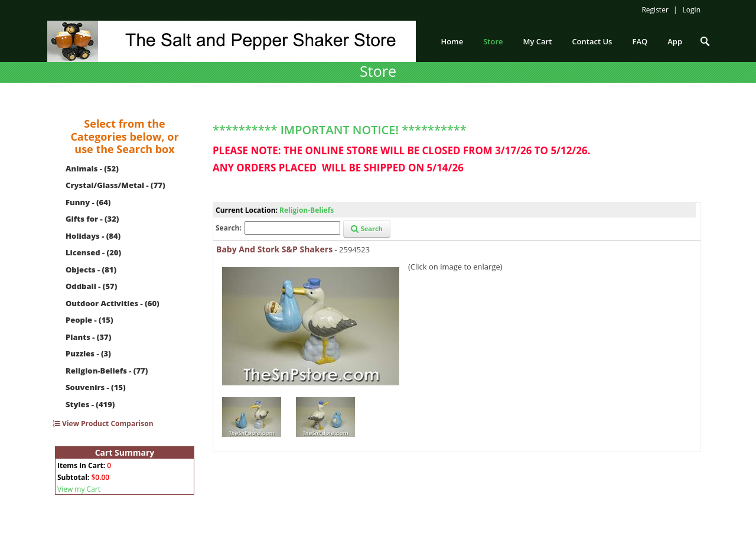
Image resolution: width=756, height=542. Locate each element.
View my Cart (79, 489)
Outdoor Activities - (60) (113, 303)
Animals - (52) (92, 168)
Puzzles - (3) (88, 353)
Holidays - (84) (93, 236)
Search (367, 228)
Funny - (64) (88, 202)
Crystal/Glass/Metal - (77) (115, 185)
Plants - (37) (88, 337)
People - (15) (89, 320)
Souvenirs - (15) (96, 387)
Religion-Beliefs (307, 210)
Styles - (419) (90, 404)
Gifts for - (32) (92, 219)
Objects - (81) (91, 270)
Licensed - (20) (93, 252)
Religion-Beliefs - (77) (107, 371)
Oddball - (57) (91, 286)
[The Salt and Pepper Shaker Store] (232, 40)
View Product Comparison (103, 423)
